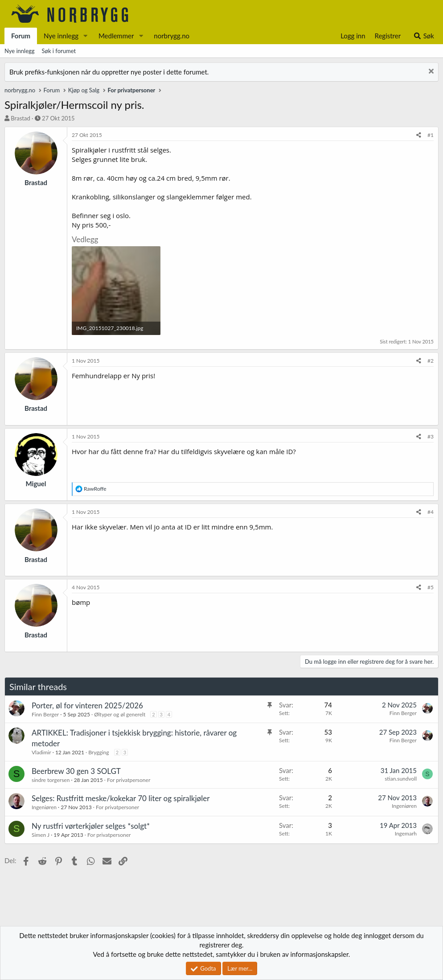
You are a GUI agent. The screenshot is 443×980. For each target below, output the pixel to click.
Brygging (98, 752)
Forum (21, 36)
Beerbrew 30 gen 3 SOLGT (76, 771)
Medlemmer (116, 36)
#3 (431, 436)
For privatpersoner (129, 780)
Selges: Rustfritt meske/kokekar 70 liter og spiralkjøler (121, 798)
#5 (431, 587)
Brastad (20, 118)
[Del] (419, 135)
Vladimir (41, 752)
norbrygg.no (172, 36)
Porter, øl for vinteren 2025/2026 (87, 705)
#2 (431, 361)
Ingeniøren (44, 807)
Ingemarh (406, 833)
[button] (86, 36)
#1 (431, 135)
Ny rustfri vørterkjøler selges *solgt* (91, 826)
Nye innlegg (61, 36)
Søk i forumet (59, 51)
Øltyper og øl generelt (120, 714)
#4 (431, 512)
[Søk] (424, 36)
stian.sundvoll (401, 779)
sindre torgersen (51, 780)
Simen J (41, 835)
